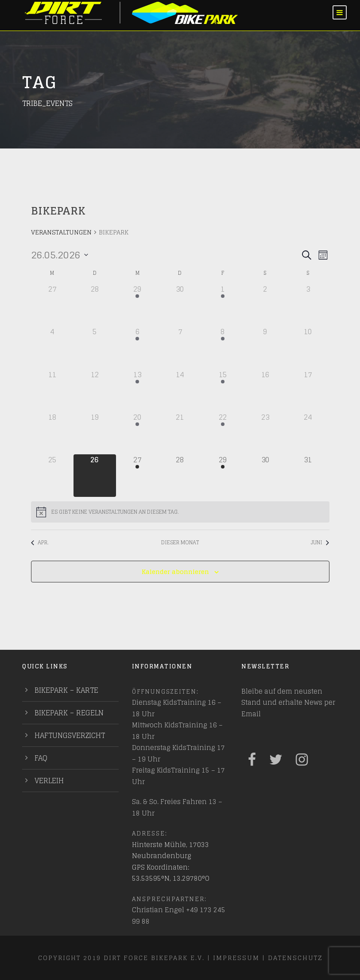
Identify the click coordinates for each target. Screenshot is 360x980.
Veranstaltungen (61, 233)
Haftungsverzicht (70, 735)
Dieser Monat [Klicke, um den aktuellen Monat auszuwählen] (180, 543)
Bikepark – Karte (66, 690)
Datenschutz (295, 958)
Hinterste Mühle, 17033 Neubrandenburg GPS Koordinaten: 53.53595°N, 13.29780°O (171, 862)
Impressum (236, 958)
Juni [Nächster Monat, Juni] (320, 543)
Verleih (49, 781)
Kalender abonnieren (175, 572)
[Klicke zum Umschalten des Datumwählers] (60, 255)
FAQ (41, 758)
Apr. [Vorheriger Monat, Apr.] (40, 543)
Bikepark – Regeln (69, 713)
